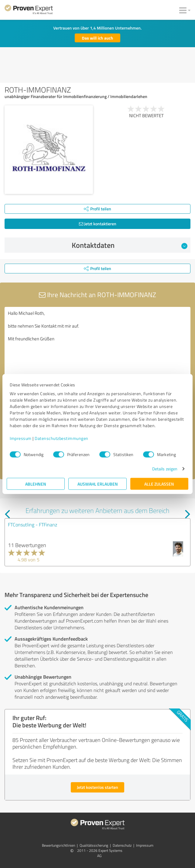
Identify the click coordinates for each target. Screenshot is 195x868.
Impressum (21, 438)
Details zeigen (165, 469)
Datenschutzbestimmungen (62, 438)
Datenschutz (122, 845)
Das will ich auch (98, 38)
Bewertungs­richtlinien (58, 845)
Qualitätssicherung (94, 845)
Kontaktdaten (130, 245)
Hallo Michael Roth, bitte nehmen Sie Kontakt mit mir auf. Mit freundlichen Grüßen (97, 341)
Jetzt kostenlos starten (97, 787)
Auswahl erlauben (98, 484)
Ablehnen (36, 484)
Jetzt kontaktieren (98, 224)
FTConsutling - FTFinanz (32, 525)
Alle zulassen (159, 484)
